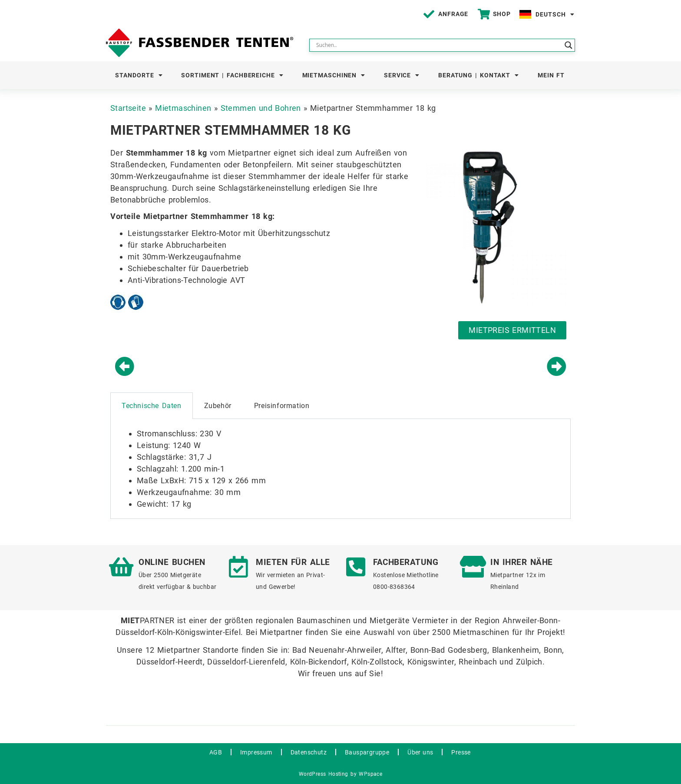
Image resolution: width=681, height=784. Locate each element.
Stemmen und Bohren (261, 108)
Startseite (128, 108)
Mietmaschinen (334, 75)
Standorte (139, 75)
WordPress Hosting (324, 774)
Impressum (256, 752)
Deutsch (555, 14)
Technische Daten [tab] (152, 406)
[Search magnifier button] (569, 45)
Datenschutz (309, 752)
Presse (461, 752)
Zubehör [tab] (218, 406)
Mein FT (551, 75)
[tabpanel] (340, 469)
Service (402, 75)
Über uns (420, 752)
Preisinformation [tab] (282, 406)
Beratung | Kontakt (479, 75)
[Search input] (438, 45)
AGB (216, 752)
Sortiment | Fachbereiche (232, 75)
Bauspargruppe (367, 752)
